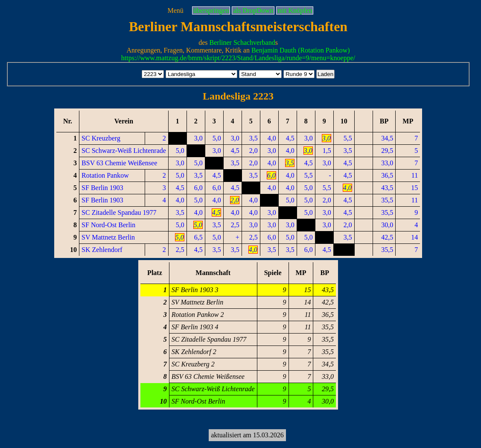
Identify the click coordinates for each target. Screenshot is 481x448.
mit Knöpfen (295, 10)
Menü (176, 10)
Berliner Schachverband (242, 42)
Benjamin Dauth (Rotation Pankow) (301, 50)
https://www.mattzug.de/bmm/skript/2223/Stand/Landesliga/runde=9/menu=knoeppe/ (238, 58)
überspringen (211, 10)
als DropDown (253, 10)
